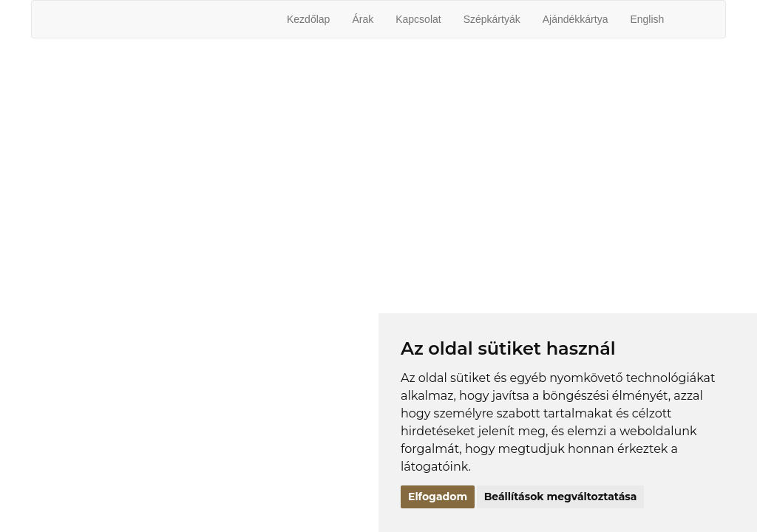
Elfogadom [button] (438, 497)
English (647, 19)
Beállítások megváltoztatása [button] (561, 497)
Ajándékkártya (576, 19)
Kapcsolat (418, 19)
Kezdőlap (308, 19)
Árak (363, 19)
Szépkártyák (492, 19)
